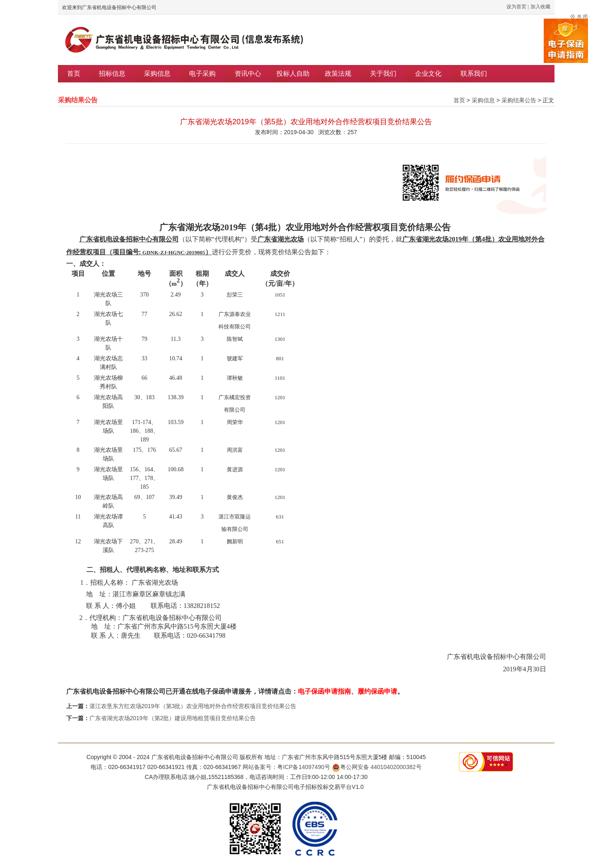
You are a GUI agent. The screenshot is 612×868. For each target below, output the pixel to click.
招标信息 (112, 74)
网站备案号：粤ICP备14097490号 (286, 767)
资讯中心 (248, 74)
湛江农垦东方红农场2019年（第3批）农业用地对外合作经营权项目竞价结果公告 (193, 706)
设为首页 (516, 7)
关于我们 (383, 74)
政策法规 (338, 74)
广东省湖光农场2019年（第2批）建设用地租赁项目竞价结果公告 (173, 718)
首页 (74, 74)
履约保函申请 (377, 691)
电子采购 (202, 74)
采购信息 (157, 74)
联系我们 (474, 74)
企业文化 (428, 74)
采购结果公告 (519, 100)
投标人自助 (293, 74)
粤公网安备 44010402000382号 (377, 767)
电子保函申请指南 (324, 691)
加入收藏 (540, 7)
